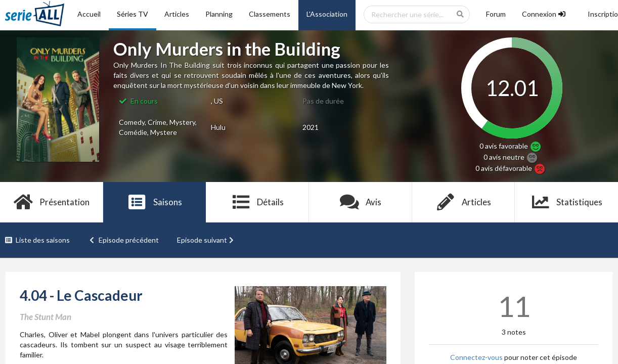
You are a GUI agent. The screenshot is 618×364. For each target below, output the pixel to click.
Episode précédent (124, 240)
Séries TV (133, 14)
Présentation (52, 202)
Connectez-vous (476, 357)
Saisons (155, 202)
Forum (496, 14)
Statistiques (567, 202)
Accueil (89, 14)
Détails (258, 202)
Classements (270, 14)
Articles (177, 14)
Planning (219, 14)
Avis (361, 202)
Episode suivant (206, 240)
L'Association (327, 14)
